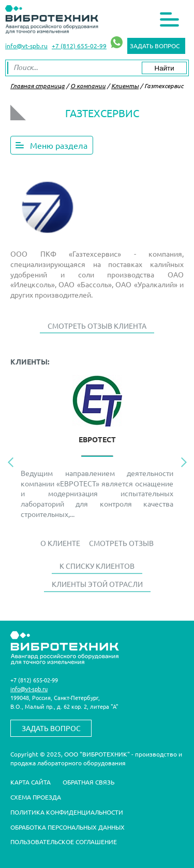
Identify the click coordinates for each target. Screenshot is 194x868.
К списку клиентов (97, 566)
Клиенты (125, 86)
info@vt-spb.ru (26, 46)
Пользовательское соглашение (64, 842)
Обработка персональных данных (68, 827)
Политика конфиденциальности (67, 812)
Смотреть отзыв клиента (97, 326)
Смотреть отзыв (121, 543)
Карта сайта (31, 782)
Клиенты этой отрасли (97, 584)
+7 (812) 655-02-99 (79, 46)
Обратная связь (88, 782)
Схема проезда (36, 797)
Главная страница (38, 86)
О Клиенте (60, 543)
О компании (88, 86)
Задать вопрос (155, 46)
